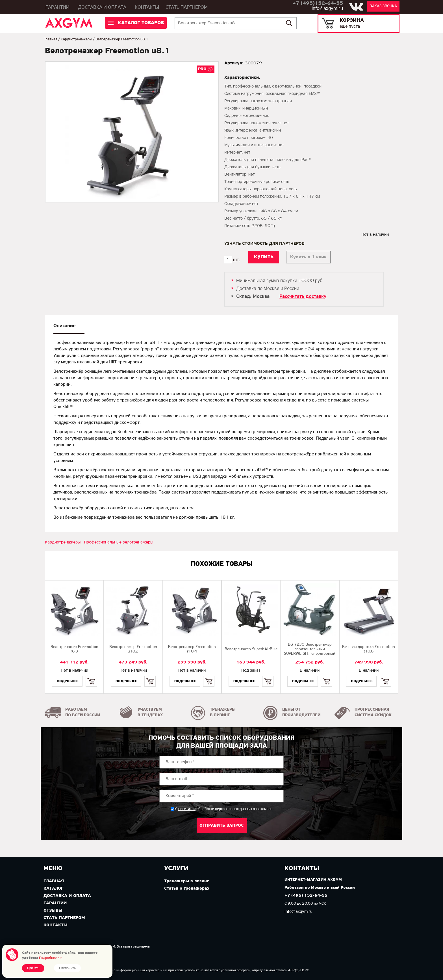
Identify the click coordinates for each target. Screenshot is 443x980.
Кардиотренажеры (76, 39)
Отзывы (53, 911)
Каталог (54, 889)
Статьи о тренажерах (187, 889)
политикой (187, 809)
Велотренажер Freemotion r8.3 (74, 649)
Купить (91, 676)
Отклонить (67, 968)
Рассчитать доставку (303, 297)
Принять (33, 968)
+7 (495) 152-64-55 (306, 896)
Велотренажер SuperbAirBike (251, 649)
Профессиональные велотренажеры (119, 542)
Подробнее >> (50, 958)
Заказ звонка (383, 6)
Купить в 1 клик (308, 257)
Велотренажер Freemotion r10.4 (192, 649)
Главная (50, 39)
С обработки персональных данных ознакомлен (224, 809)
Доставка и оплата (102, 7)
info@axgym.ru (327, 9)
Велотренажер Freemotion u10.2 (133, 649)
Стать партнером (187, 7)
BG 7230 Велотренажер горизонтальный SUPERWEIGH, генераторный (310, 649)
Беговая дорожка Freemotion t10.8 (369, 649)
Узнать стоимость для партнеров (264, 244)
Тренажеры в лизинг (186, 881)
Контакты (147, 7)
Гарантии (57, 7)
